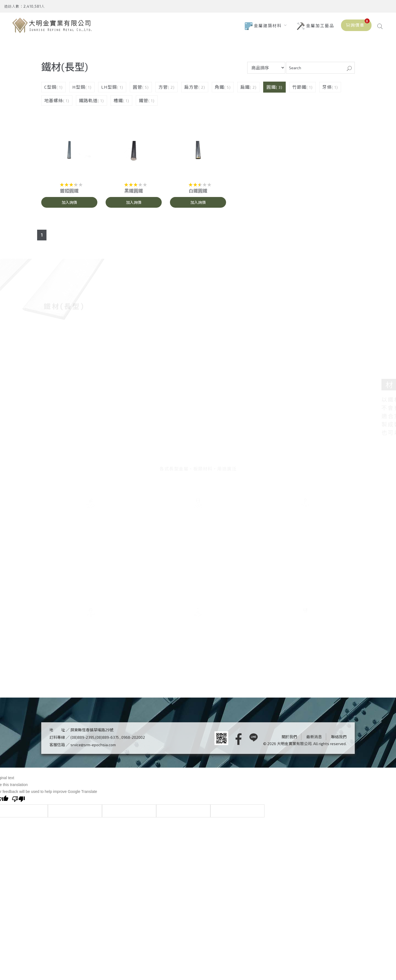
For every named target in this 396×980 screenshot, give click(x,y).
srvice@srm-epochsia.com (93, 836)
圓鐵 (271, 90)
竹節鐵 (299, 90)
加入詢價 (69, 205)
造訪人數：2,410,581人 (24, 6)
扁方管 (191, 90)
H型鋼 (79, 90)
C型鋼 (50, 90)
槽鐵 (118, 103)
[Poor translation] (18, 891)
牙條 (327, 90)
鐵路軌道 (88, 103)
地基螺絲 (54, 103)
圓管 (137, 90)
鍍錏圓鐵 (69, 194)
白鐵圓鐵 (198, 194)
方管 (163, 90)
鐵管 (144, 103)
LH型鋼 (109, 90)
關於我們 (289, 828)
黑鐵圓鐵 (134, 194)
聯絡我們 (339, 828)
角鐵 (219, 90)
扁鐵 (245, 90)
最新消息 (314, 828)
